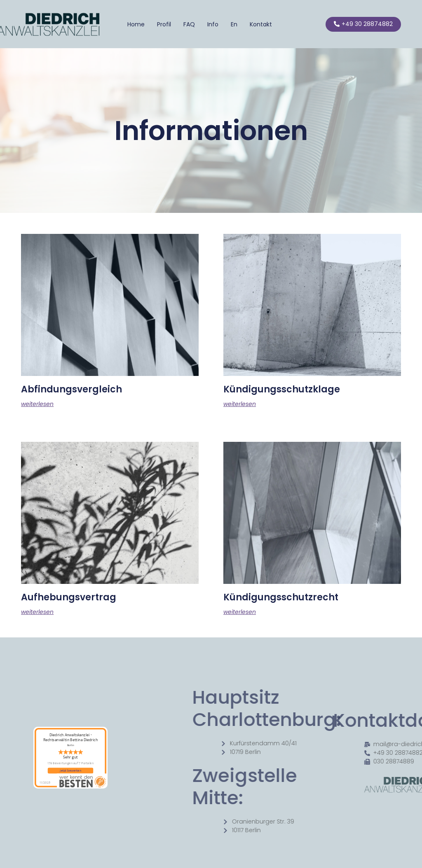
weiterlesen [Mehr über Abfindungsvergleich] (37, 404)
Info (213, 24)
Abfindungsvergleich (72, 389)
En (234, 24)
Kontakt (261, 24)
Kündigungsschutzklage (282, 389)
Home (136, 24)
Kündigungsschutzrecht (281, 597)
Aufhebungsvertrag (69, 597)
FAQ (189, 24)
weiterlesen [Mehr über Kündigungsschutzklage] (240, 404)
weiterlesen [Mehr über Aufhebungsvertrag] (37, 612)
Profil (164, 24)
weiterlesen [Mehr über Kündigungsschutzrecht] (240, 612)
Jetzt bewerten (70, 770)
